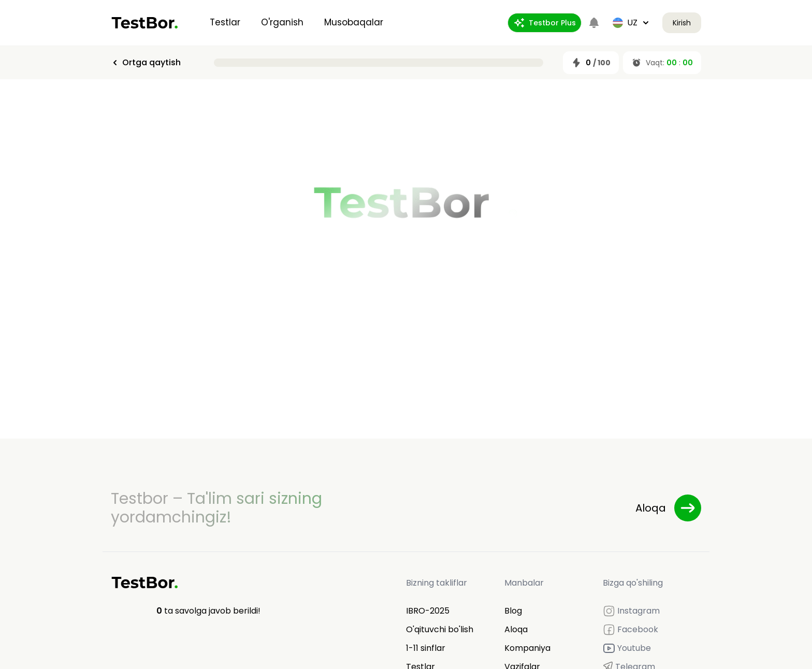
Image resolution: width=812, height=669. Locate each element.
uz (631, 23)
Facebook (630, 630)
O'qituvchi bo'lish (440, 629)
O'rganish (282, 22)
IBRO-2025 (428, 611)
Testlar (225, 22)
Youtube (627, 648)
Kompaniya (527, 648)
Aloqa (516, 629)
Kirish (682, 23)
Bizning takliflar (437, 583)
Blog (513, 611)
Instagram (631, 611)
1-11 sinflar (426, 648)
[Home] (145, 23)
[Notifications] (594, 23)
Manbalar (524, 583)
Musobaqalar (354, 22)
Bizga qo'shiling (633, 583)
